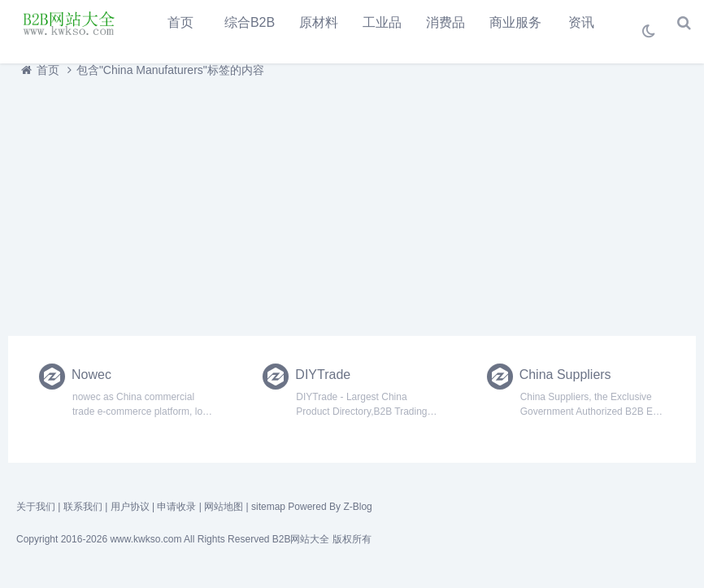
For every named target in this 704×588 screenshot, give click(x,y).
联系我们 (83, 507)
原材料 (319, 22)
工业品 (382, 22)
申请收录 (176, 507)
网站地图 (224, 507)
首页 (180, 22)
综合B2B (250, 22)
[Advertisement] (352, 203)
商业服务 (515, 22)
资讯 (581, 22)
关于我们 (36, 507)
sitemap (268, 507)
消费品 (445, 22)
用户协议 (130, 507)
